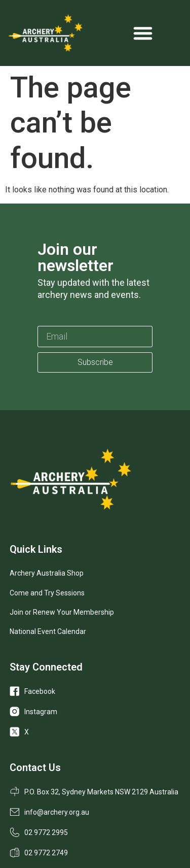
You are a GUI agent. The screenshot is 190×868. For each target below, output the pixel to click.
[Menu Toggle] (143, 33)
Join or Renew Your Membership (62, 612)
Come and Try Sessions (47, 593)
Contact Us (35, 767)
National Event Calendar (48, 631)
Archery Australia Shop (47, 573)
